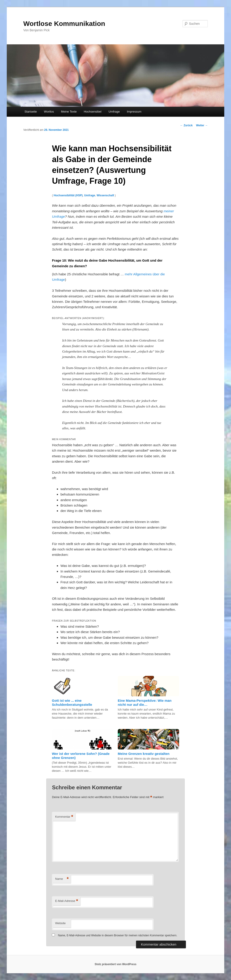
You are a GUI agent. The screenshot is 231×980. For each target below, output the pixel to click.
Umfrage (114, 112)
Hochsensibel (93, 112)
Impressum (134, 112)
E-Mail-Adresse (66, 901)
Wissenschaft (105, 195)
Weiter (202, 125)
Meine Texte (69, 112)
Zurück (186, 125)
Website (60, 923)
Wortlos (49, 112)
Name (62, 879)
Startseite (31, 112)
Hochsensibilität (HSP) (68, 195)
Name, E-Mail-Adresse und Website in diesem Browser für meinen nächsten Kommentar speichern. (118, 935)
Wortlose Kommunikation (64, 24)
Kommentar (64, 817)
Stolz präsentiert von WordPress (115, 964)
